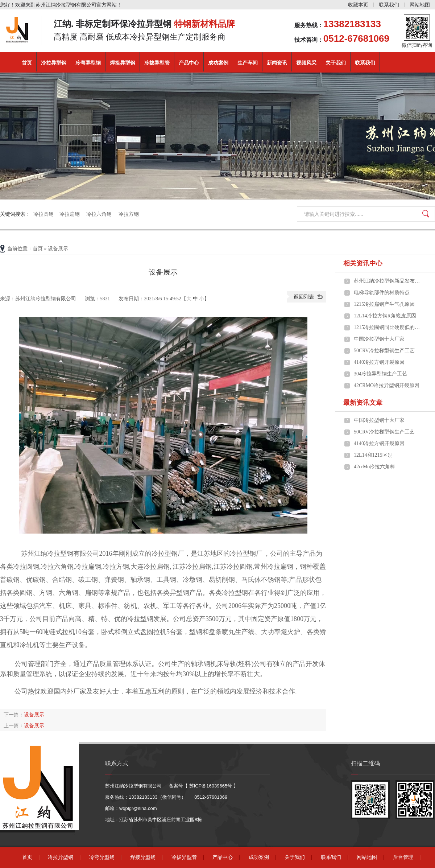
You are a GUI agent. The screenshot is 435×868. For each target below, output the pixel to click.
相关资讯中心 (363, 263)
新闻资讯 (277, 63)
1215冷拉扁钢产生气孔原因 (384, 304)
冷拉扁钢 (70, 214)
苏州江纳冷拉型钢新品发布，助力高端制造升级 (388, 281)
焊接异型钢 (123, 63)
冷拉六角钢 (99, 214)
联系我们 (389, 5)
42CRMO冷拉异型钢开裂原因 (387, 385)
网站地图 (420, 5)
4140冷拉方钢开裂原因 (379, 362)
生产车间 (248, 63)
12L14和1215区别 (373, 455)
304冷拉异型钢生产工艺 (380, 374)
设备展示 (34, 715)
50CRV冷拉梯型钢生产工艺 (384, 351)
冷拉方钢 (129, 214)
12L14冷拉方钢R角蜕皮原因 (385, 316)
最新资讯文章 (363, 403)
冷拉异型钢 (54, 63)
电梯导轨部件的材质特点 (382, 293)
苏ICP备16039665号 (211, 786)
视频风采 (306, 63)
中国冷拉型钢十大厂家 (379, 339)
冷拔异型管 (157, 63)
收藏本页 (358, 5)
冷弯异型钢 (88, 63)
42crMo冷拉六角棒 (374, 467)
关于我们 (336, 63)
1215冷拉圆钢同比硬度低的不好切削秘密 (388, 327)
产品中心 (189, 63)
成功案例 (218, 63)
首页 (27, 63)
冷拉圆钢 (43, 214)
